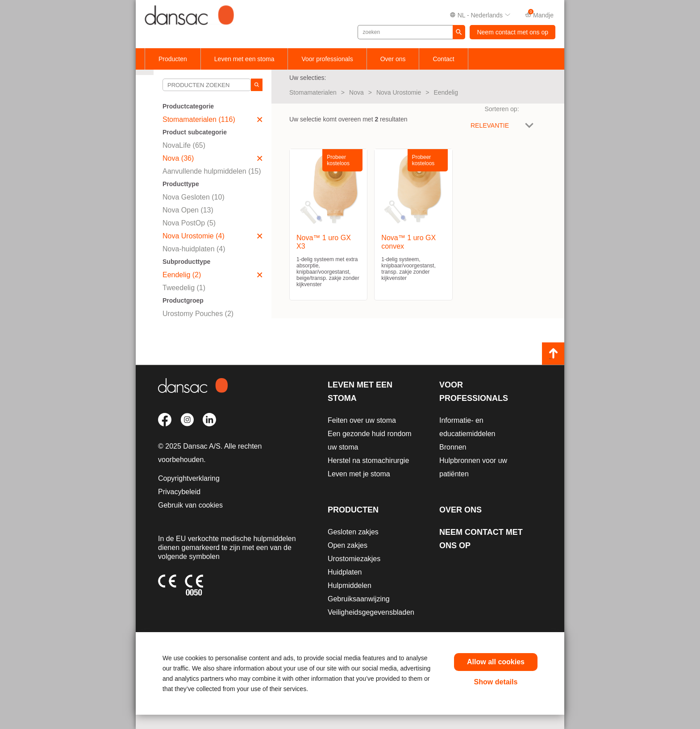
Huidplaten (345, 572)
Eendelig (446, 92)
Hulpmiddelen (350, 585)
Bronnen (453, 447)
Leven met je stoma (359, 474)
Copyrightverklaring (189, 478)
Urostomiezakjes (354, 559)
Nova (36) (212, 158)
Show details (496, 682)
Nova (356, 92)
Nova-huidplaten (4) (194, 249)
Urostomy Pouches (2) (198, 314)
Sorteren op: (502, 109)
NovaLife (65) (184, 145)
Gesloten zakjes (353, 532)
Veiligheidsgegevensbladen (371, 612)
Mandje (539, 15)
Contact (443, 59)
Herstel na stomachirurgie (368, 460)
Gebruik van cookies (190, 505)
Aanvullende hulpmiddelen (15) (212, 171)
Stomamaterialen (313, 92)
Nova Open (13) (188, 210)
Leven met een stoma (244, 59)
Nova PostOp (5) (189, 223)
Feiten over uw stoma (362, 420)
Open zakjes (348, 545)
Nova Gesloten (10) (194, 197)
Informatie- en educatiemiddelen (467, 427)
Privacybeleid (179, 492)
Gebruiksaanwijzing (359, 599)
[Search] (257, 85)
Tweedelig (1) (184, 288)
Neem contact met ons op (512, 32)
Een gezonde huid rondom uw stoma (370, 440)
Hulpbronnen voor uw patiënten (473, 467)
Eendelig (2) (212, 275)
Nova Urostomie (399, 92)
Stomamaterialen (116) (212, 119)
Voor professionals (327, 59)
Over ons (393, 59)
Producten (173, 59)
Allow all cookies (496, 662)
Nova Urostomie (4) (212, 236)
